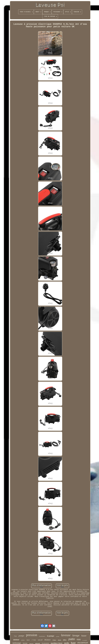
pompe (21, 636)
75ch (15, 636)
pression (32, 635)
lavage (76, 635)
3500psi (54, 640)
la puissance (42, 636)
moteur (16, 640)
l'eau (34, 640)
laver (28, 640)
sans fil (40, 640)
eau (79, 639)
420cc (65, 640)
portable (58, 636)
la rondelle (85, 640)
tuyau (60, 640)
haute (84, 636)
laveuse (66, 635)
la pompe (51, 636)
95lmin (47, 640)
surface (23, 640)
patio (72, 639)
